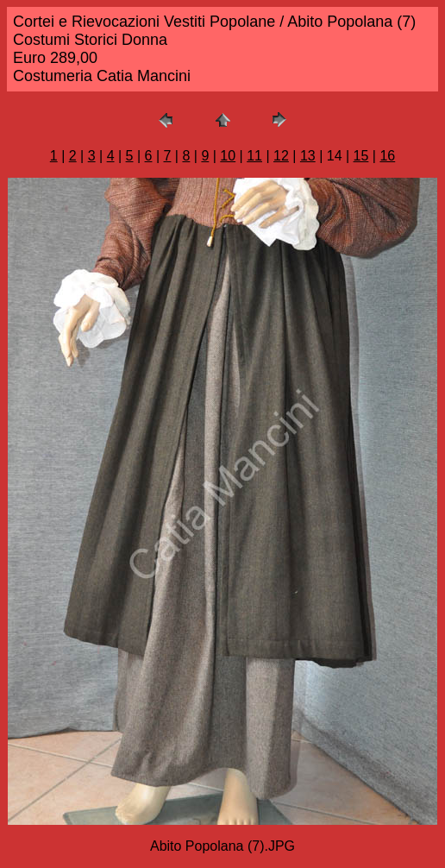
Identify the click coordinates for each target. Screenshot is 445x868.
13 (308, 156)
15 (361, 156)
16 (387, 156)
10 (228, 156)
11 (254, 156)
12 (281, 156)
